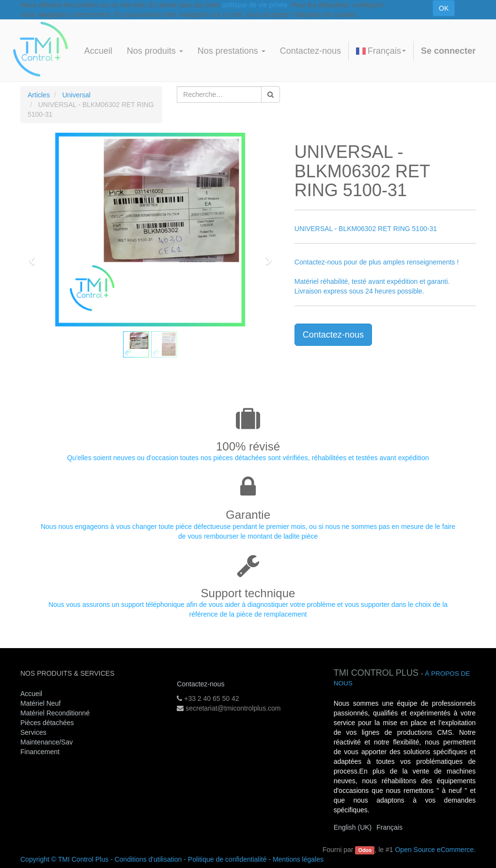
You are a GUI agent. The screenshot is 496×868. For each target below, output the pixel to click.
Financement (40, 752)
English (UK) (353, 827)
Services (34, 732)
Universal (76, 95)
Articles (39, 95)
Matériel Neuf (40, 703)
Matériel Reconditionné (55, 713)
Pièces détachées (47, 723)
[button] (35, 256)
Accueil (31, 694)
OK (444, 8)
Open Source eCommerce (434, 850)
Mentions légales (298, 859)
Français (381, 51)
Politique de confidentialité (227, 859)
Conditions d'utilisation (148, 859)
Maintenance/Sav (46, 742)
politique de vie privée (255, 5)
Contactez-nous (333, 335)
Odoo (365, 850)
